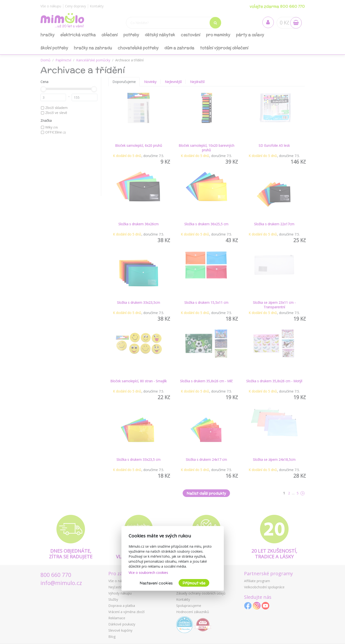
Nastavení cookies (156, 583)
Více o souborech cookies (148, 573)
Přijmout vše (194, 583)
